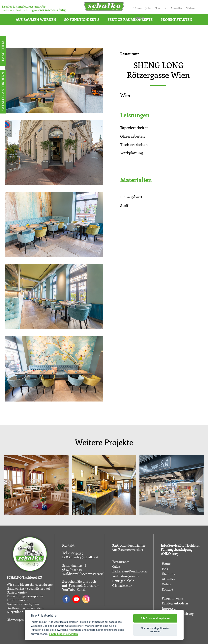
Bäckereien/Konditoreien (130, 571)
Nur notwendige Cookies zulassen (155, 630)
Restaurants (121, 562)
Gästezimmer (122, 586)
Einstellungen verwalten (63, 634)
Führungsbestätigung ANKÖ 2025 (177, 551)
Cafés (116, 566)
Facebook (76, 585)
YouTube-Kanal (74, 589)
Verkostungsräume (126, 576)
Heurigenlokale (123, 581)
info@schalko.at (86, 557)
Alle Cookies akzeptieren (155, 618)
